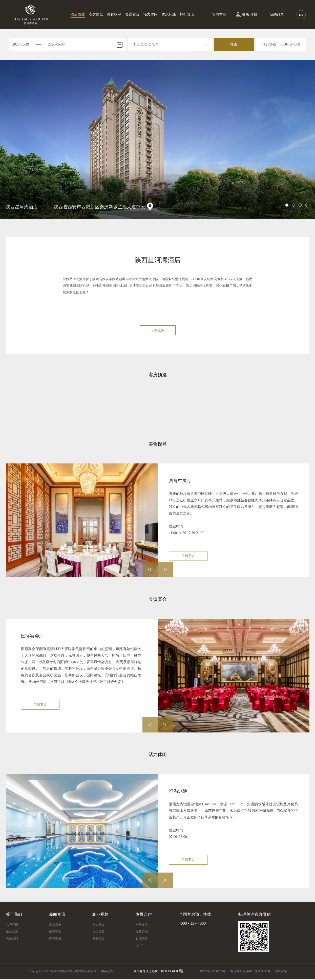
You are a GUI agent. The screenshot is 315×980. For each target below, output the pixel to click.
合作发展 (142, 925)
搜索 (234, 44)
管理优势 (142, 938)
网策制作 (107, 971)
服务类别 (142, 931)
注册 (254, 15)
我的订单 (277, 15)
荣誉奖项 (55, 931)
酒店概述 (78, 14)
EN (301, 15)
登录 (246, 15)
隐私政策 (281, 971)
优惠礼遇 (169, 14)
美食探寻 (114, 14)
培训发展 (98, 925)
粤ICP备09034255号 (213, 971)
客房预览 (96, 14)
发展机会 (98, 938)
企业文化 (12, 931)
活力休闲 (151, 14)
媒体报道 (55, 938)
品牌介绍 (12, 925)
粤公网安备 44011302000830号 (250, 971)
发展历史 (55, 925)
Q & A (140, 945)
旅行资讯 (187, 14)
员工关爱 (98, 931)
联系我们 (12, 938)
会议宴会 (132, 14)
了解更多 (158, 330)
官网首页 (219, 15)
